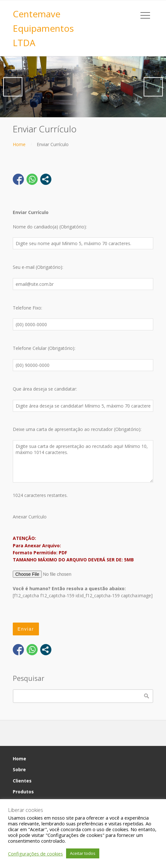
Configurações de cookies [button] (35, 854)
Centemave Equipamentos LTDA (43, 28)
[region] (83, 87)
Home (19, 144)
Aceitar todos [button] (83, 853)
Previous (13, 87)
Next (153, 87)
